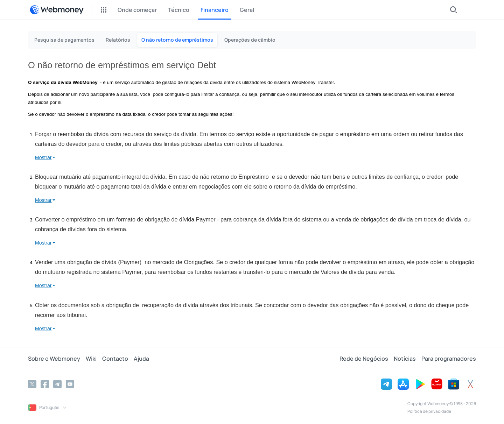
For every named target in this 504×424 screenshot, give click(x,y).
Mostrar (43, 157)
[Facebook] (45, 384)
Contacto (115, 359)
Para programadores (449, 359)
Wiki (91, 359)
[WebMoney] (57, 10)
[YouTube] (70, 384)
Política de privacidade (429, 411)
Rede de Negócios (364, 359)
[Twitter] (32, 384)
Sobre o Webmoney (54, 359)
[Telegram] (57, 384)
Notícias (405, 359)
